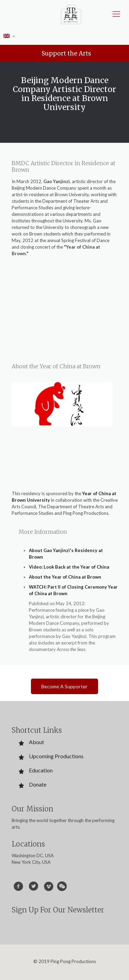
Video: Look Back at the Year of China (69, 567)
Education (41, 770)
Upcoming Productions (56, 756)
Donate (38, 784)
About (36, 742)
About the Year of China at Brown (65, 577)
